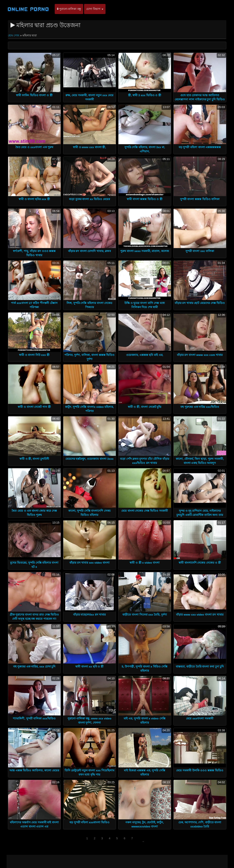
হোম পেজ (14, 35)
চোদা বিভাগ (95, 9)
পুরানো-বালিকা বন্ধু (69, 9)
